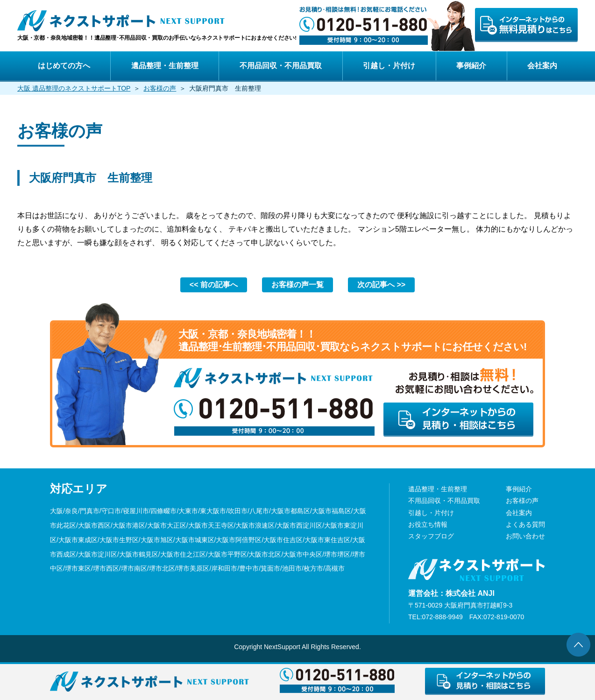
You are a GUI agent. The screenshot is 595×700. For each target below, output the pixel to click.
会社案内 (542, 66)
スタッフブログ (431, 536)
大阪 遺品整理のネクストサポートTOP (74, 88)
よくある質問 (525, 524)
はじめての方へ (64, 66)
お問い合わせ (525, 536)
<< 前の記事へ (214, 285)
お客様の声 (160, 88)
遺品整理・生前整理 (165, 66)
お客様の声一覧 (297, 285)
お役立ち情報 (428, 524)
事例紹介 (471, 66)
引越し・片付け (389, 66)
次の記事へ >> (381, 285)
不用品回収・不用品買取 (281, 66)
